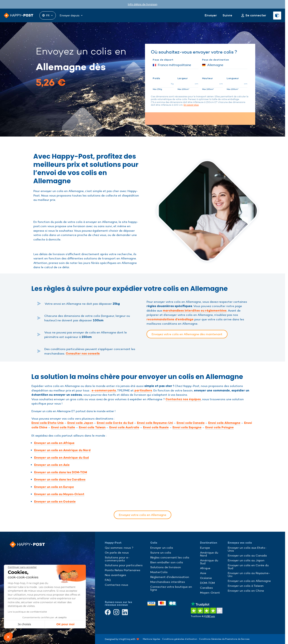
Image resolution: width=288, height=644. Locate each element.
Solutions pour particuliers (124, 565)
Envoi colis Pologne (220, 427)
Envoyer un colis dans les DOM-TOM (61, 472)
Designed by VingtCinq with (122, 639)
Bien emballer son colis (167, 562)
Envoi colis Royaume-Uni (155, 423)
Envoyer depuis (71, 15)
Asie (203, 573)
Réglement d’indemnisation (170, 577)
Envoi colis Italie (63, 427)
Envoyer (211, 15)
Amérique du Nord (209, 554)
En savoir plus (191, 105)
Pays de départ (163, 60)
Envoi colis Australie (124, 427)
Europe (205, 548)
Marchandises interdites (168, 582)
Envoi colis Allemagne (224, 423)
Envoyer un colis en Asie (52, 465)
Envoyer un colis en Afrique (54, 443)
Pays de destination (216, 60)
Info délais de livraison (143, 4)
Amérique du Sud (209, 562)
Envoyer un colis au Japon (246, 560)
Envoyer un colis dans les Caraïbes (60, 480)
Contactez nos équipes (183, 399)
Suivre (227, 15)
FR (48, 15)
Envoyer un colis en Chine (246, 591)
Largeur (183, 78)
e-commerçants (104, 390)
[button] (8, 637)
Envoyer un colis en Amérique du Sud (61, 458)
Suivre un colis (161, 552)
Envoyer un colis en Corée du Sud (248, 567)
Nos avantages (115, 575)
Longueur (233, 78)
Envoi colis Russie (156, 427)
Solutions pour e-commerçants (117, 559)
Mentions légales (152, 639)
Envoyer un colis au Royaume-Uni (249, 574)
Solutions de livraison (166, 567)
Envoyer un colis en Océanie (55, 502)
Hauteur (208, 78)
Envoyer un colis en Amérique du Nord (62, 450)
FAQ (108, 580)
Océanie (206, 578)
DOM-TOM (207, 583)
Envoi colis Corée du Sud (115, 423)
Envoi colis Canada (191, 423)
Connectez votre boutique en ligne (171, 588)
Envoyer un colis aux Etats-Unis (247, 549)
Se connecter (256, 15)
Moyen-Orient (210, 593)
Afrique (205, 568)
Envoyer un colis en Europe (54, 487)
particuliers (143, 390)
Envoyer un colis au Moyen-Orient (59, 494)
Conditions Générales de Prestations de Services (224, 639)
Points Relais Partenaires (123, 570)
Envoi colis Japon (80, 423)
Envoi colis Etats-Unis (48, 423)
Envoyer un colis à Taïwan (246, 586)
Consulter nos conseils (83, 354)
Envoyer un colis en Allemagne (249, 581)
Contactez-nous (116, 585)
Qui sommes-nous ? (119, 548)
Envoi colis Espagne (187, 427)
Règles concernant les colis (170, 557)
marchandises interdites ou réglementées (195, 311)
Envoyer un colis (162, 548)
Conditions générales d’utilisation (180, 639)
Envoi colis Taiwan (92, 427)
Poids (156, 78)
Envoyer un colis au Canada (247, 555)
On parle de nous (117, 552)
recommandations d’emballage (170, 319)
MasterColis (159, 572)
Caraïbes (206, 588)
